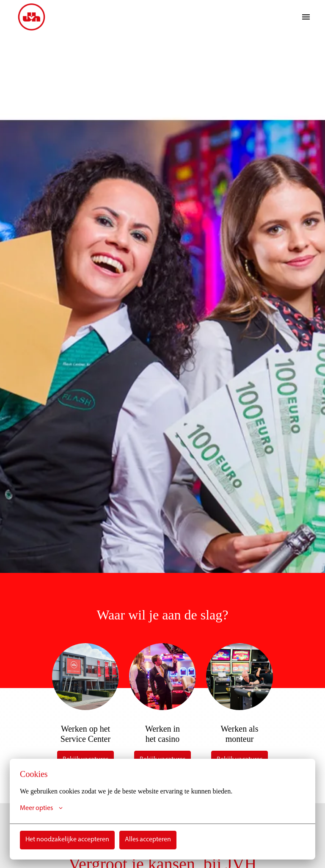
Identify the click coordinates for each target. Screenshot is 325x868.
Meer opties (41, 809)
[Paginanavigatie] (306, 17)
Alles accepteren (148, 840)
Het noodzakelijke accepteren (67, 840)
